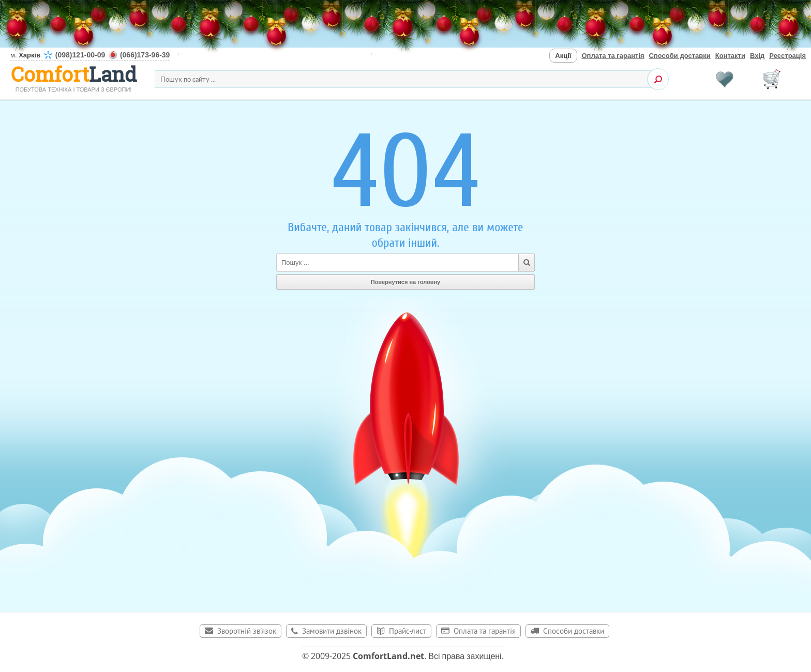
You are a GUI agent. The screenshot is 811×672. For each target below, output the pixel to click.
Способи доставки (680, 56)
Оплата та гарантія (613, 56)
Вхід (757, 56)
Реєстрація (787, 56)
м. (90, 55)
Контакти (730, 56)
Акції (563, 56)
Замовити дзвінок (332, 632)
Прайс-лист (408, 632)
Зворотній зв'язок (247, 632)
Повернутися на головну (406, 282)
